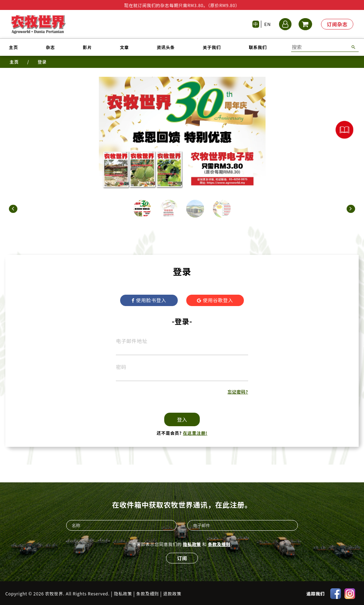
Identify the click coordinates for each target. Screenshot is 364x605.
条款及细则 (219, 543)
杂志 (50, 47)
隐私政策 (192, 543)
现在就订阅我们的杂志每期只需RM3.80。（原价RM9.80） (182, 5)
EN (267, 24)
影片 (87, 47)
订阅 (182, 557)
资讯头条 (166, 47)
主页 (13, 47)
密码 (121, 367)
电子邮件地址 (132, 341)
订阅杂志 (337, 24)
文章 (124, 47)
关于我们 (212, 47)
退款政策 (172, 592)
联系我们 (258, 47)
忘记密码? (238, 392)
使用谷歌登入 (215, 300)
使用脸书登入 (149, 300)
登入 (182, 419)
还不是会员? (182, 433)
